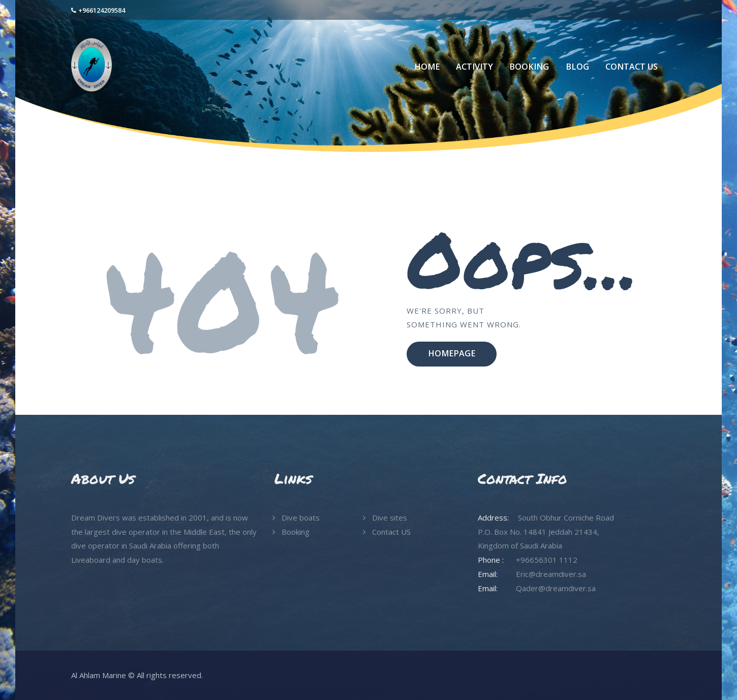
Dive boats (301, 518)
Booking (296, 532)
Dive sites (390, 518)
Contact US (391, 532)
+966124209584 (102, 10)
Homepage (452, 353)
